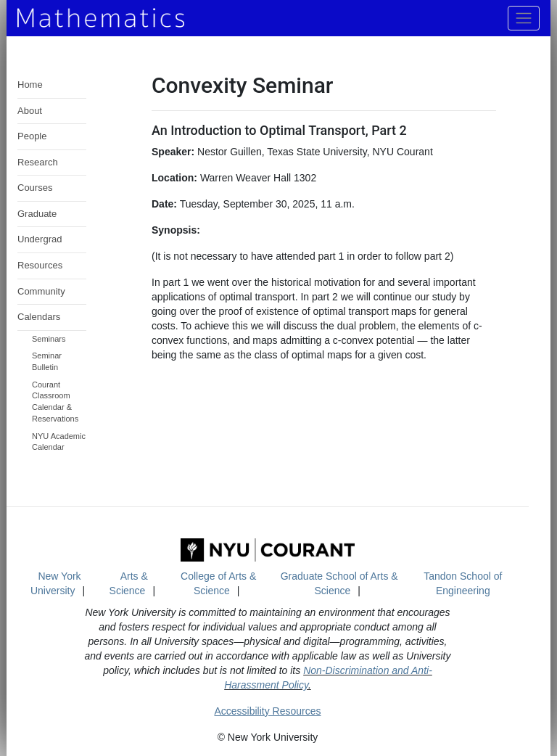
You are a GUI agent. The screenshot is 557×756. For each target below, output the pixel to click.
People (32, 136)
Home (30, 85)
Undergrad (40, 239)
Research (38, 162)
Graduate (37, 214)
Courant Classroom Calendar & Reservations (55, 402)
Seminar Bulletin (47, 361)
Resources (40, 265)
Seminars (49, 339)
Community (41, 291)
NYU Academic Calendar (59, 442)
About (30, 111)
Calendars (39, 317)
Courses (35, 188)
